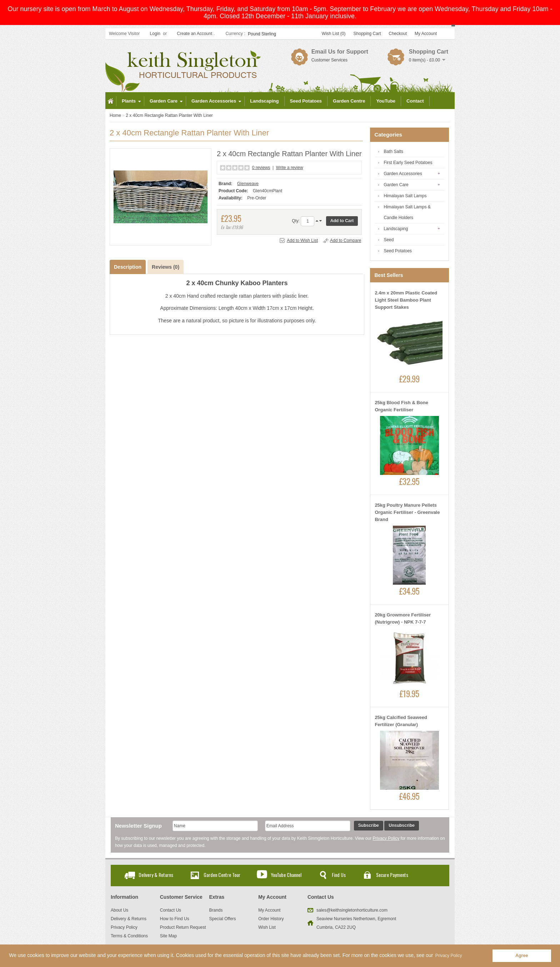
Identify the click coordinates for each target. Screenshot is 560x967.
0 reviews (261, 168)
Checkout (398, 34)
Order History (271, 919)
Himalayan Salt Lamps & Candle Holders (407, 212)
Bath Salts (393, 152)
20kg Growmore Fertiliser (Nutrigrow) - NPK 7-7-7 (403, 618)
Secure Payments (392, 875)
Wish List (267, 927)
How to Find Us (175, 919)
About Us (119, 910)
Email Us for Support (340, 52)
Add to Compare (346, 240)
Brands (216, 910)
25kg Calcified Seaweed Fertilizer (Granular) (401, 721)
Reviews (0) (166, 267)
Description (128, 267)
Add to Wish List (302, 240)
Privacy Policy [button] (449, 956)
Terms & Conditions (129, 936)
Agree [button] (522, 956)
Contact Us (171, 910)
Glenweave (248, 184)
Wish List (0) (334, 34)
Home (115, 115)
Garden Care (396, 185)
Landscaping (396, 229)
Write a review (290, 168)
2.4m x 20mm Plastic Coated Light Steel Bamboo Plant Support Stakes (406, 300)
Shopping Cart (367, 34)
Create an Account (194, 34)
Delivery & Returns (156, 875)
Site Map (168, 936)
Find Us (339, 875)
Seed (389, 240)
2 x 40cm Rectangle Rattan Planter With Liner (169, 115)
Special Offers (222, 919)
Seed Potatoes (398, 251)
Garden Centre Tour (222, 875)
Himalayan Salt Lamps (405, 196)
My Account (426, 34)
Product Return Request (183, 927)
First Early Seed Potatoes (408, 163)
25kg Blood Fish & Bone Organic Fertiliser (401, 406)
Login (155, 34)
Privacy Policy (386, 838)
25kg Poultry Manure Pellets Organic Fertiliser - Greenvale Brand (407, 512)
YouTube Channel (286, 875)
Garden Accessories (403, 174)
